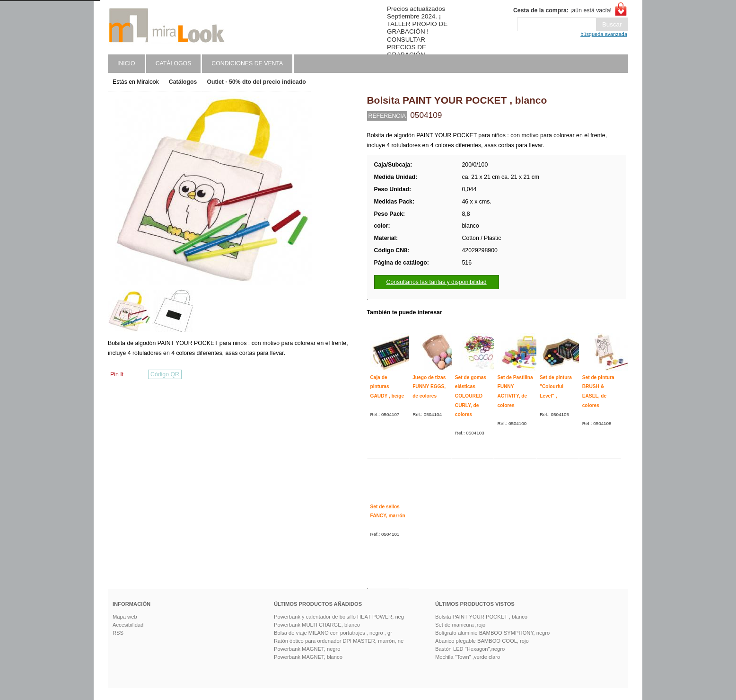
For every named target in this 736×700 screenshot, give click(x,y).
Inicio (126, 63)
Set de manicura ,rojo (460, 625)
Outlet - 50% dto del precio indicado (256, 82)
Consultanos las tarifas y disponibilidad (437, 282)
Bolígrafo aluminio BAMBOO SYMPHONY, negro (492, 633)
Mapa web (125, 617)
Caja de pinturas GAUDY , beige (387, 387)
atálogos (174, 63)
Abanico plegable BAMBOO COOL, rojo (482, 641)
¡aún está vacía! (562, 10)
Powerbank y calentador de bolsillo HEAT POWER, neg (339, 617)
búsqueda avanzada (604, 34)
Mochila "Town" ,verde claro (468, 657)
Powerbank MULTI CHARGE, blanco (317, 625)
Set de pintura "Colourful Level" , (556, 387)
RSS (118, 633)
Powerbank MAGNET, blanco (308, 657)
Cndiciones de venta (247, 63)
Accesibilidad (128, 625)
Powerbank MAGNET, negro (307, 649)
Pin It (117, 374)
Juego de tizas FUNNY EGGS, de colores (429, 387)
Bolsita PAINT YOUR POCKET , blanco (481, 617)
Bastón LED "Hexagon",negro (470, 649)
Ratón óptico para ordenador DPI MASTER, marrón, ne (339, 641)
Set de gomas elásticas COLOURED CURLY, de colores (471, 396)
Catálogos (183, 82)
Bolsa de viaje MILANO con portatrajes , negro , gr (333, 633)
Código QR (165, 374)
